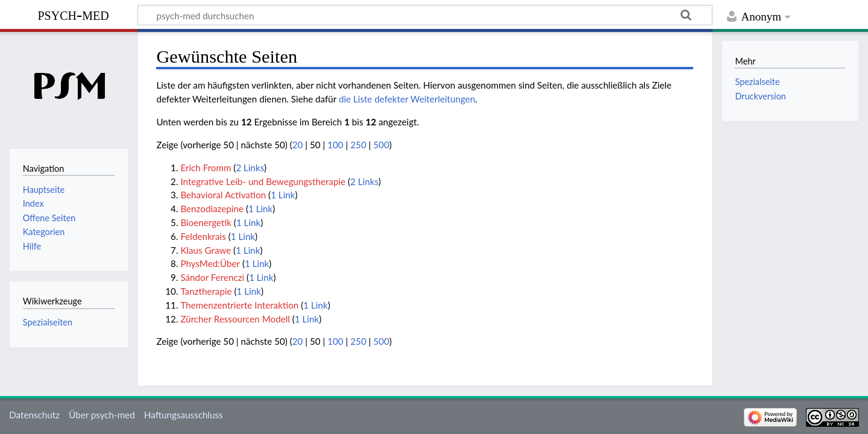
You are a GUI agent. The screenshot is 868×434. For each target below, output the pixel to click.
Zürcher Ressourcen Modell (235, 319)
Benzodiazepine (212, 209)
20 (298, 145)
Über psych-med (102, 415)
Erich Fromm (206, 168)
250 (358, 145)
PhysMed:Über (210, 263)
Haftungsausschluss (184, 415)
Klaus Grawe (206, 250)
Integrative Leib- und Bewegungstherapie (263, 181)
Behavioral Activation (223, 195)
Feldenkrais (203, 236)
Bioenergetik (206, 222)
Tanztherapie (206, 291)
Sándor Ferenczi (212, 277)
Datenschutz (34, 415)
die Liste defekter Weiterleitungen (407, 99)
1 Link (283, 195)
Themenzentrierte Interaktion (239, 305)
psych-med (73, 14)
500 (381, 145)
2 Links (250, 168)
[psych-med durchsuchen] (425, 15)
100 (335, 145)
